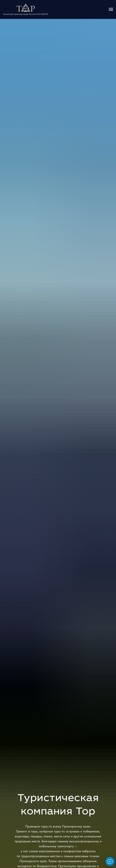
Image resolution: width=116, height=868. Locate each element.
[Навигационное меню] (111, 9)
